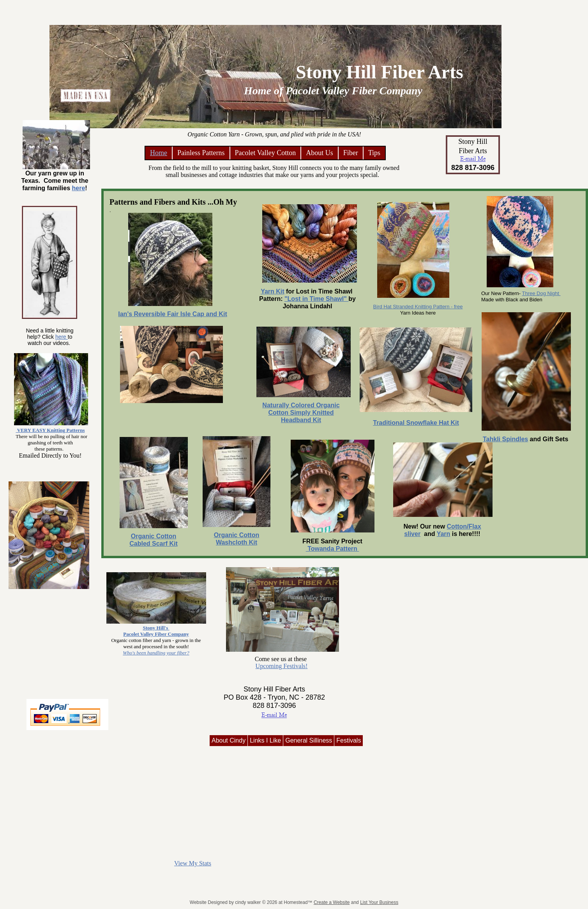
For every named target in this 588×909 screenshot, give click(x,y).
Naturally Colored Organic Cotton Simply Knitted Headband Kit (301, 413)
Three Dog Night (541, 293)
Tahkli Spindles (505, 439)
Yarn (444, 534)
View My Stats (193, 863)
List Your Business (379, 902)
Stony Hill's (156, 628)
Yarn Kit (272, 291)
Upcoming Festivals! (282, 666)
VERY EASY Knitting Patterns (51, 430)
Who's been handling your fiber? (156, 653)
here (62, 337)
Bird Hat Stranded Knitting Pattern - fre (417, 307)
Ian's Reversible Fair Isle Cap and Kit (172, 314)
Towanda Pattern (333, 549)
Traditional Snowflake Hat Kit (416, 423)
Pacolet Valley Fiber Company (156, 634)
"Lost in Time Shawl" (316, 299)
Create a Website (332, 902)
